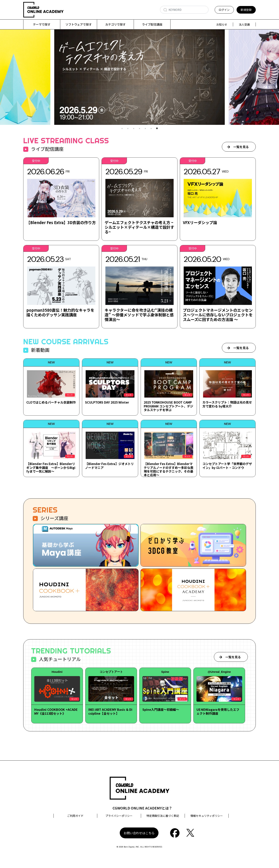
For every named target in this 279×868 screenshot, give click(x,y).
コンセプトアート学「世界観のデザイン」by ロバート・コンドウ (227, 466)
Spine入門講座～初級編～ (161, 710)
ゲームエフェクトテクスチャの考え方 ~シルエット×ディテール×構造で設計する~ (139, 227)
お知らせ (222, 24)
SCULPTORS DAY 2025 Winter (107, 402)
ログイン (224, 10)
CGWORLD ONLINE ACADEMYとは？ (142, 808)
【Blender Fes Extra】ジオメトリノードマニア (109, 466)
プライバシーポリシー (119, 816)
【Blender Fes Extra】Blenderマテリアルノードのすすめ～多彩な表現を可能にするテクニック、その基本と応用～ (169, 469)
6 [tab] (151, 129)
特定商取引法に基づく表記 (163, 816)
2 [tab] (128, 129)
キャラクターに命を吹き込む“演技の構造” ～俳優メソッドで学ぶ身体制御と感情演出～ (139, 315)
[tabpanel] (139, 77)
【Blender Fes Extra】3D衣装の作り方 (61, 223)
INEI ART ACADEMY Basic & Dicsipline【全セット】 (110, 711)
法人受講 (244, 24)
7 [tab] (157, 129)
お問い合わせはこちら (139, 833)
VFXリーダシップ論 (200, 223)
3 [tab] (134, 129)
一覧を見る (241, 147)
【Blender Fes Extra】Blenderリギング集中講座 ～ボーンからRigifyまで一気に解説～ (51, 468)
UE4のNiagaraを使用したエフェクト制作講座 (218, 711)
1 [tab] (122, 129)
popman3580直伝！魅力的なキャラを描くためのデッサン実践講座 (60, 313)
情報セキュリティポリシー (207, 816)
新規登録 (246, 10)
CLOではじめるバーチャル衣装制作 (51, 402)
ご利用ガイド (75, 816)
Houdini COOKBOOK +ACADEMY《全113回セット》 (56, 711)
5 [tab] (145, 129)
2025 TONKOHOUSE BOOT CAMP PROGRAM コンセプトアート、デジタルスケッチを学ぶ (168, 406)
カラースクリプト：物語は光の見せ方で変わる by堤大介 (227, 404)
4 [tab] (139, 129)
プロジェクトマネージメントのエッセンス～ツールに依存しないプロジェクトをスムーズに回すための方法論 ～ (218, 315)
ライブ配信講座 (152, 24)
